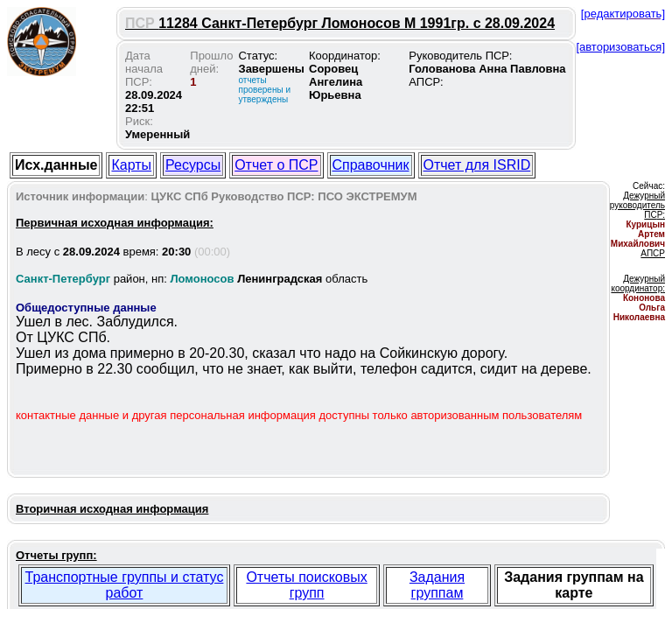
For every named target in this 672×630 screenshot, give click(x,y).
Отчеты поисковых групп (306, 585)
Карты (131, 165)
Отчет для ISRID (477, 165)
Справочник (371, 165)
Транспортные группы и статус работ (125, 585)
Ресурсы (193, 165)
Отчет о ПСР (276, 165)
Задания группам (437, 585)
